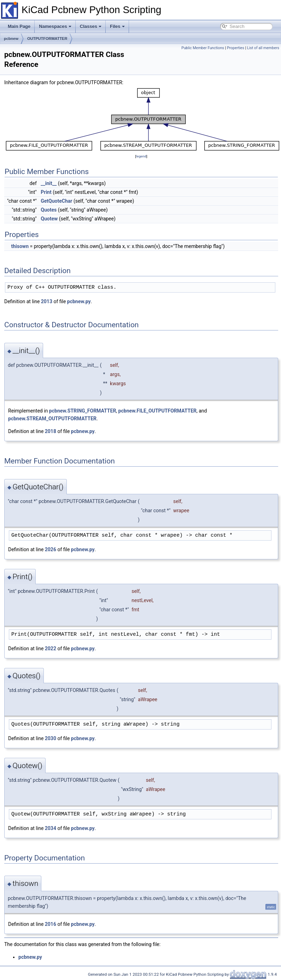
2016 (51, 924)
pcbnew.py (79, 301)
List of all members (263, 48)
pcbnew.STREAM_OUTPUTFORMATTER (52, 419)
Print (46, 192)
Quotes (49, 210)
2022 (51, 648)
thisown (20, 246)
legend (141, 156)
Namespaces (55, 26)
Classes (91, 26)
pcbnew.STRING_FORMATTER (83, 411)
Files (117, 26)
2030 (51, 738)
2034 (51, 828)
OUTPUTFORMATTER (47, 39)
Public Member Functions (203, 48)
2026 (51, 549)
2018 (51, 431)
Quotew (49, 219)
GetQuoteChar (56, 201)
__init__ (49, 183)
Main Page (19, 26)
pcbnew (11, 39)
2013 (47, 301)
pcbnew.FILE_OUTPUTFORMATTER (157, 411)
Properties (236, 48)
